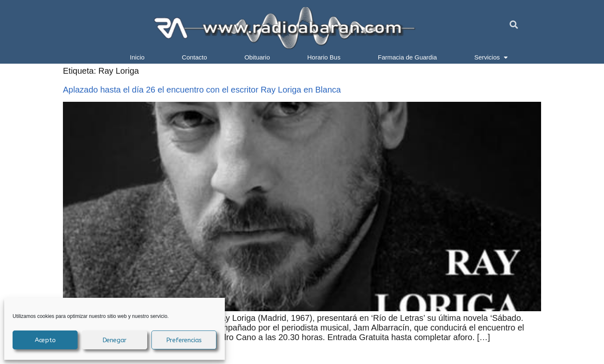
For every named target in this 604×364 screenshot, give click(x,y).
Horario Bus (324, 57)
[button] (514, 25)
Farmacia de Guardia (407, 57)
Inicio (137, 57)
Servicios (491, 57)
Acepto (45, 340)
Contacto (195, 57)
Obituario (257, 57)
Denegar (115, 340)
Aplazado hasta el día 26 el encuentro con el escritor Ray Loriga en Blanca (202, 90)
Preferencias (184, 340)
